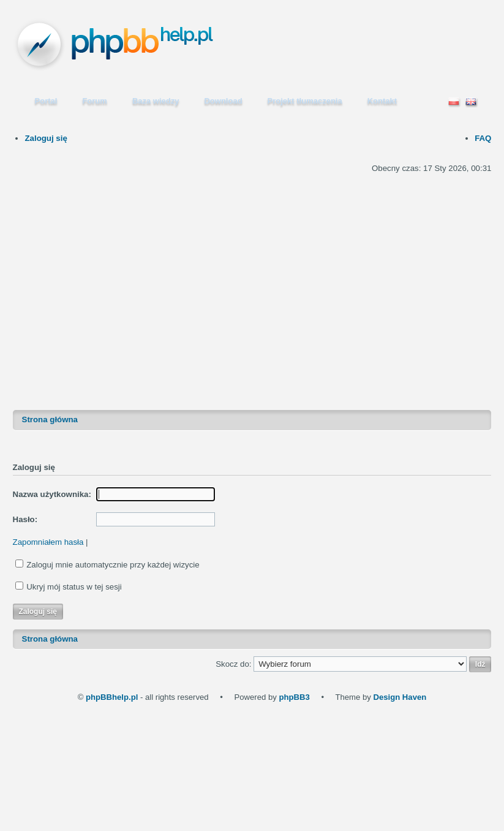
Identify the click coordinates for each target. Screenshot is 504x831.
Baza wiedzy (156, 101)
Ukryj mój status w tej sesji (74, 587)
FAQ (483, 138)
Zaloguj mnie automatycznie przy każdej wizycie (113, 565)
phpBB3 (294, 697)
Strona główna (50, 419)
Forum (94, 101)
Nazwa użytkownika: (52, 494)
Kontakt (382, 101)
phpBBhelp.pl (112, 697)
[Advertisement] (132, 277)
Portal (46, 101)
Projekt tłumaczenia (305, 101)
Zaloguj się (46, 138)
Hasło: (25, 519)
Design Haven (400, 697)
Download (223, 101)
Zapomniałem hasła (48, 542)
